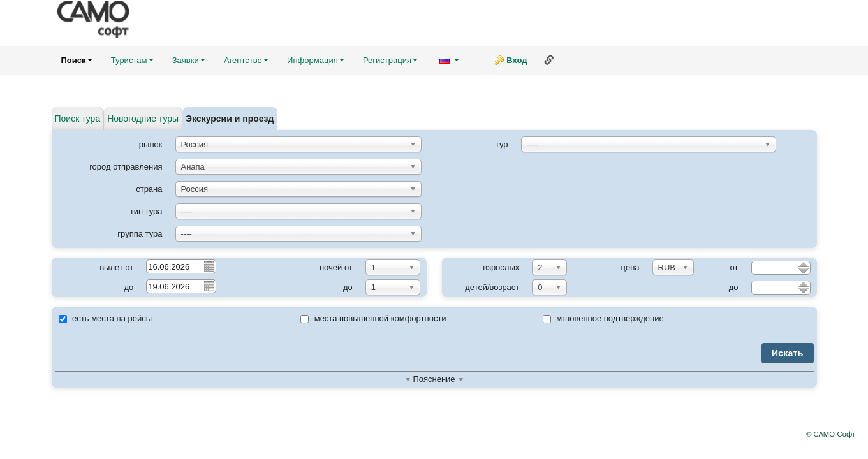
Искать (788, 353)
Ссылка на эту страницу (549, 60)
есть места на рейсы (106, 318)
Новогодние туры (143, 119)
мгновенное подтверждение (603, 318)
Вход (517, 60)
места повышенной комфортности (373, 318)
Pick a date (209, 266)
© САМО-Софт (831, 434)
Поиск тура (78, 119)
